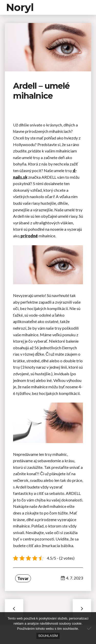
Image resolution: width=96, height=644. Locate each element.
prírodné (29, 236)
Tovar (23, 578)
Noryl (20, 7)
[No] (90, 628)
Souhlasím (48, 636)
